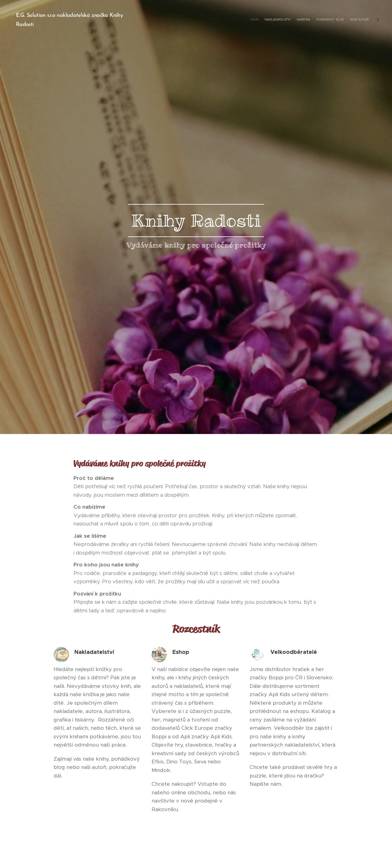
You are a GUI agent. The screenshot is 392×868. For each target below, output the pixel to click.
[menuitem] (344, 20)
